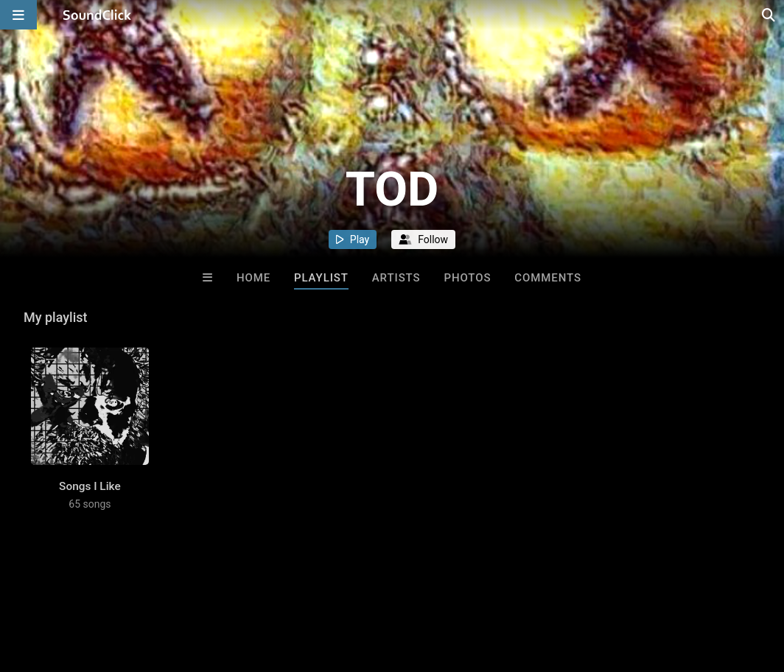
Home (253, 278)
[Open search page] (769, 15)
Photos (467, 278)
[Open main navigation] (18, 15)
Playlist (321, 278)
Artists (396, 278)
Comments (548, 278)
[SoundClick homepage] (97, 15)
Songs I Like (90, 486)
